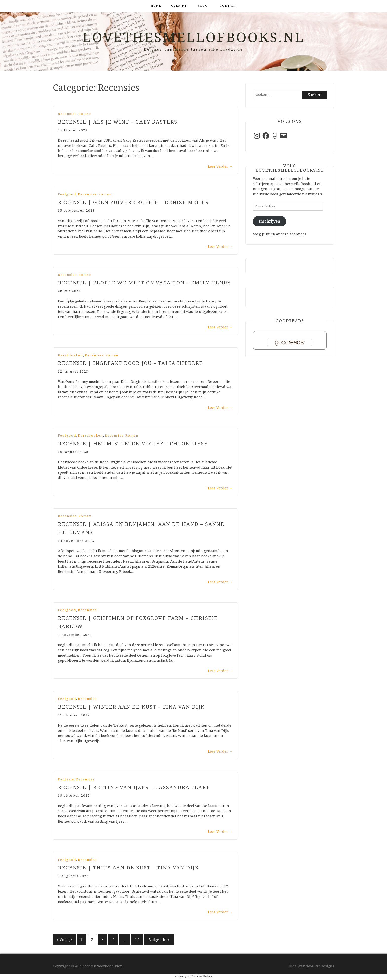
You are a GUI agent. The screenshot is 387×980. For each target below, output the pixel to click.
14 (137, 940)
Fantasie (66, 779)
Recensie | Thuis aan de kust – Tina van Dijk (128, 868)
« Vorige (64, 940)
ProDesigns (324, 966)
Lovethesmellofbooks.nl (193, 38)
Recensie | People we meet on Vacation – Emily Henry (144, 283)
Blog (203, 6)
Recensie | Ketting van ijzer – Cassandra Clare (134, 787)
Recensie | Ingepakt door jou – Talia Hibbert (130, 363)
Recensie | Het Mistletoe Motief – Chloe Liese (133, 444)
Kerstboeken (70, 355)
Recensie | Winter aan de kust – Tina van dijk (131, 707)
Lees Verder (220, 166)
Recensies (67, 114)
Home (156, 6)
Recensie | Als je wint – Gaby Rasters (118, 122)
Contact (228, 6)
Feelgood (67, 194)
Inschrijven (270, 221)
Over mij (179, 6)
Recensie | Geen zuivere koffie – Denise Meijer (134, 202)
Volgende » (159, 940)
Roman (85, 114)
